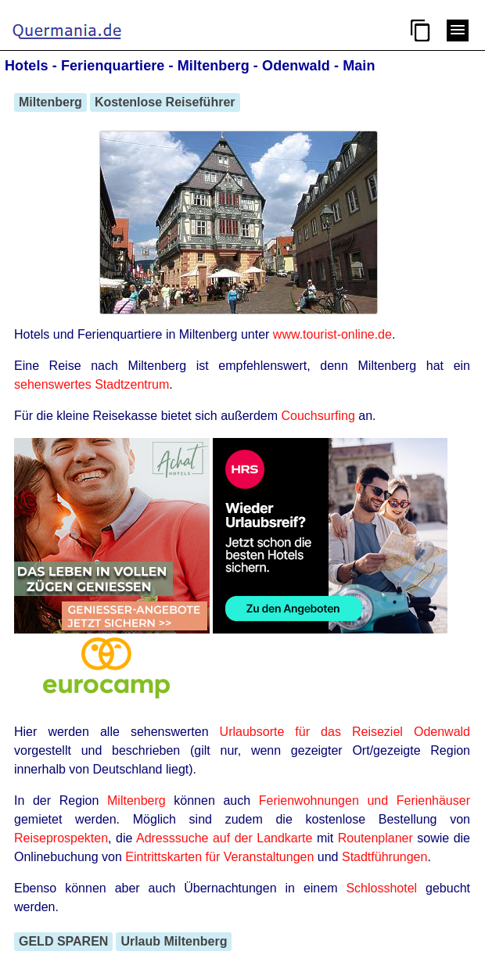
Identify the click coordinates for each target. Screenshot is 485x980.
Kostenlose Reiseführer (165, 102)
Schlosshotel (381, 888)
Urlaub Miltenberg (174, 941)
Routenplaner (375, 838)
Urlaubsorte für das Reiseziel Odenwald (345, 732)
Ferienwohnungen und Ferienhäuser (365, 801)
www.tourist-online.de (332, 334)
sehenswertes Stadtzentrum (92, 384)
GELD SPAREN (63, 941)
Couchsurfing (318, 416)
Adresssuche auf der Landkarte (224, 838)
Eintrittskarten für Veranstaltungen (219, 857)
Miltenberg (50, 102)
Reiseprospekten (61, 838)
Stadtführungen (384, 857)
